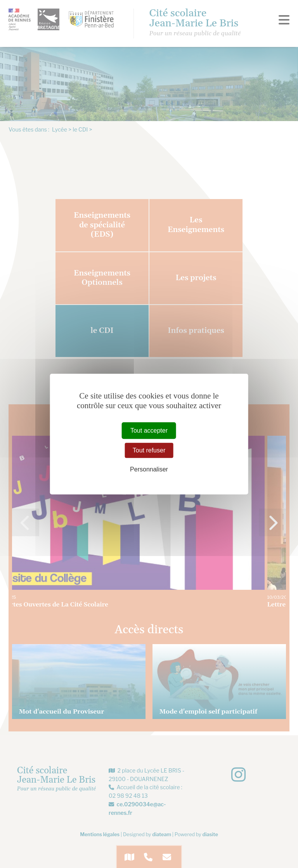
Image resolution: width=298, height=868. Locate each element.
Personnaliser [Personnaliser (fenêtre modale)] (149, 469)
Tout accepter (149, 431)
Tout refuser (149, 450)
